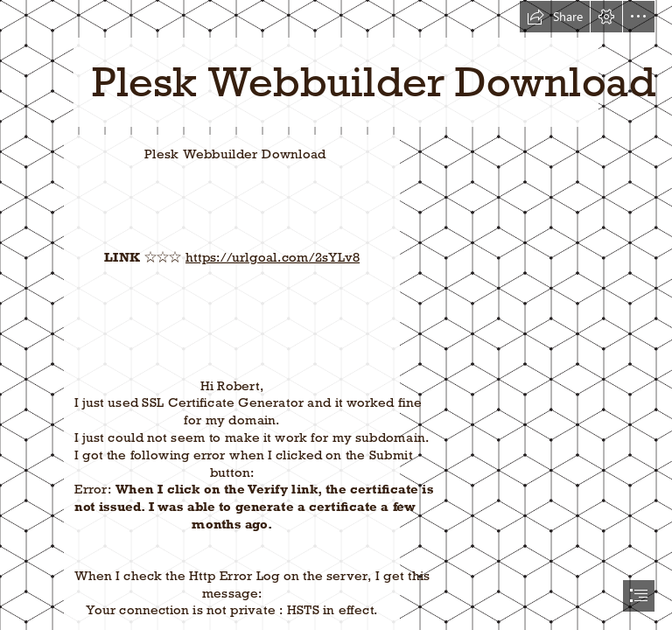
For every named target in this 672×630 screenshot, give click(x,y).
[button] (555, 17)
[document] (336, 315)
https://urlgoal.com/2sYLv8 (273, 257)
